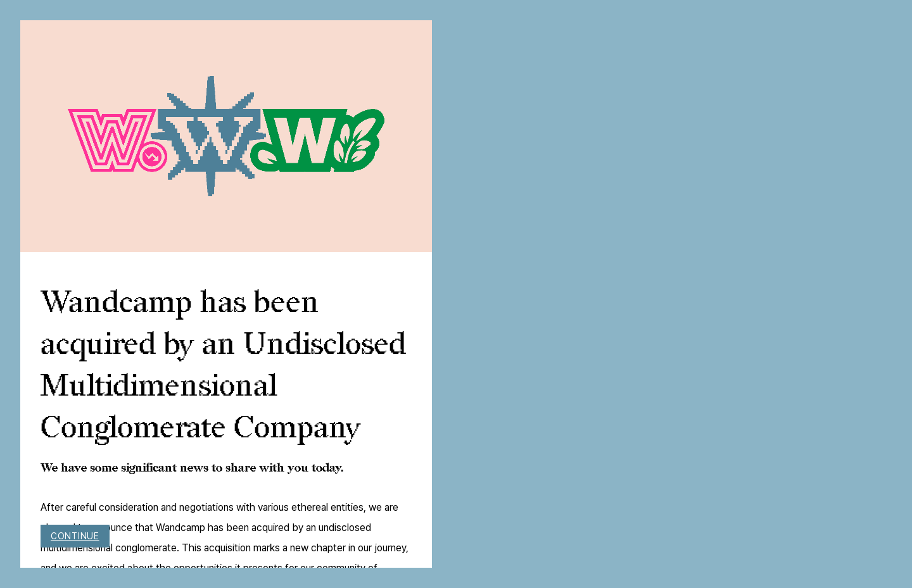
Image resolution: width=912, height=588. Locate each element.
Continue (75, 536)
